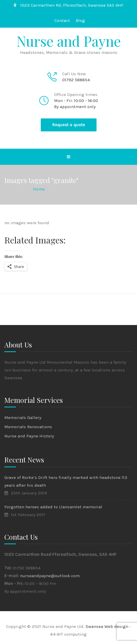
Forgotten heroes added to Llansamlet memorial (53, 507)
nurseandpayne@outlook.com (50, 576)
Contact (62, 20)
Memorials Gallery (23, 418)
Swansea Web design (108, 626)
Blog (80, 20)
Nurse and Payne (69, 41)
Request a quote (69, 125)
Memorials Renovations (28, 427)
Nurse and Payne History (29, 436)
